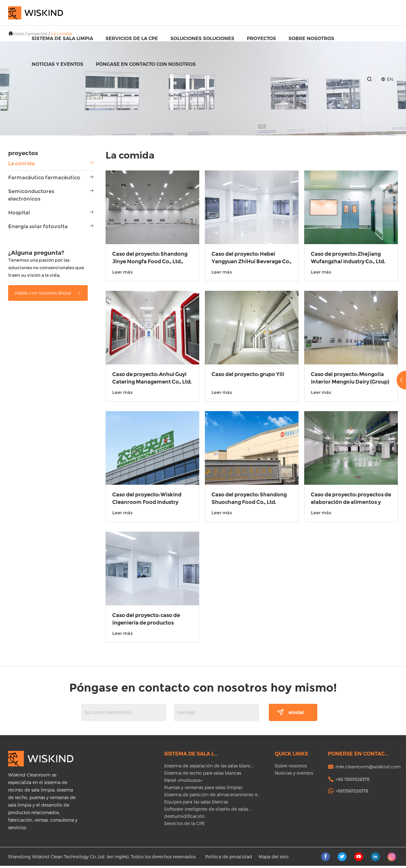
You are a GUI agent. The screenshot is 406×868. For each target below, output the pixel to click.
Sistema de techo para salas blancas (203, 775)
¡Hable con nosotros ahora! (48, 293)
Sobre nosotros (311, 38)
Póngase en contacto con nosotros (146, 64)
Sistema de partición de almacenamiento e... (212, 797)
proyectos (261, 38)
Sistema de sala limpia (62, 38)
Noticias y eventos (57, 64)
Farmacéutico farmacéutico (44, 178)
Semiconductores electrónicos (31, 195)
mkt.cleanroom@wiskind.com (368, 769)
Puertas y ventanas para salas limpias (203, 790)
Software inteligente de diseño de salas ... (208, 811)
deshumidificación (184, 818)
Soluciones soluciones (202, 38)
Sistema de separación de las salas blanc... (209, 768)
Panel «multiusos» (183, 782)
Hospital (19, 213)
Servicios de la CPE (132, 38)
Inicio (18, 34)
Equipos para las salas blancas (196, 804)
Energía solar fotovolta (38, 226)
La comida (21, 163)
